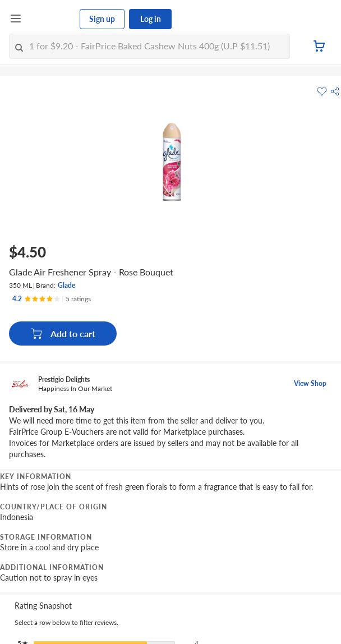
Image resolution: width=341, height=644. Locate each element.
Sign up (102, 19)
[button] (335, 91)
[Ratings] (52, 299)
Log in (151, 19)
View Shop (310, 383)
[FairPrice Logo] (51, 19)
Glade (66, 285)
